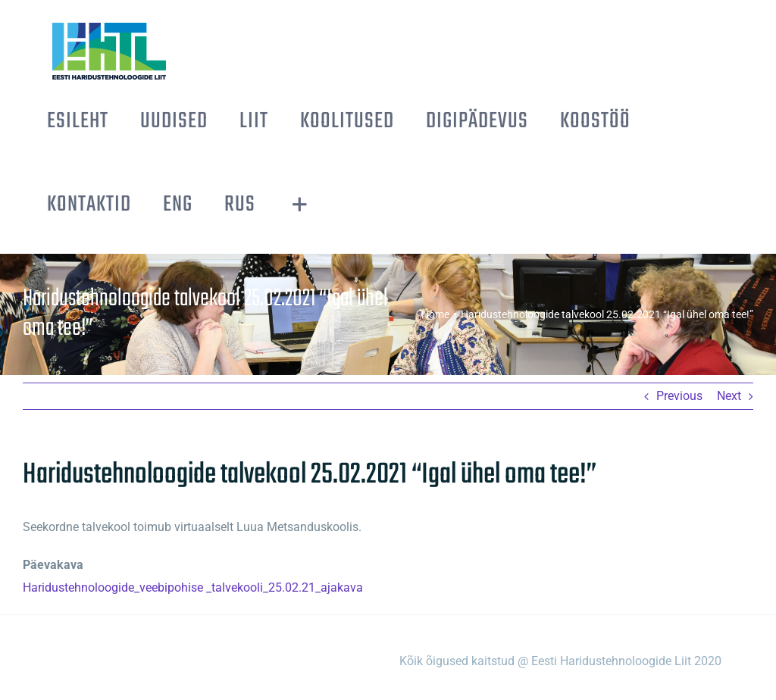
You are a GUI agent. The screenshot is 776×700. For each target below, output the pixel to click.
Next (729, 396)
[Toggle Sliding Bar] (300, 205)
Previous (679, 396)
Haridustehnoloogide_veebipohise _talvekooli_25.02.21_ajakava (193, 587)
